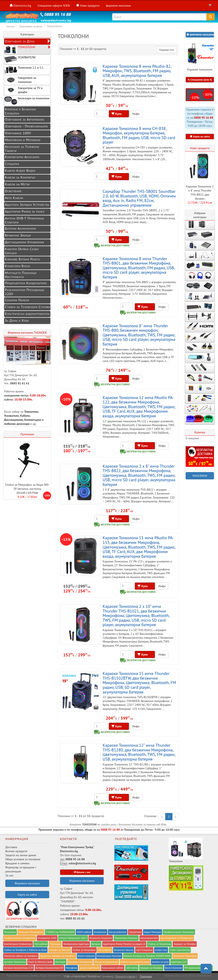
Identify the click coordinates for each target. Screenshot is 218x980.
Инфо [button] (136, 114)
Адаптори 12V (179, 962)
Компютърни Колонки (109, 956)
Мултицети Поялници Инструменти (21, 275)
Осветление (13, 191)
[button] (200, 35)
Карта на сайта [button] (200, 136)
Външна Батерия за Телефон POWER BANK (147, 956)
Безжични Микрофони (31, 932)
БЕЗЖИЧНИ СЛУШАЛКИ (22, 914)
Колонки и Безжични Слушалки (20, 111)
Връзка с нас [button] (82, 872)
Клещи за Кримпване (106, 962)
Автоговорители (149, 938)
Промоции (27, 434)
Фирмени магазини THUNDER (27, 333)
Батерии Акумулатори (20, 228)
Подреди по (166, 50)
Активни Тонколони (15, 962)
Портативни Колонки (126, 938)
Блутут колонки (86, 956)
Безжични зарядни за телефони (58, 956)
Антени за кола (160, 962)
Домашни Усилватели (80, 962)
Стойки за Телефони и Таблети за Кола (25, 950)
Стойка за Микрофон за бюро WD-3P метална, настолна (27, 487)
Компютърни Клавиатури (18, 944)
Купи (119, 114)
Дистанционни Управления (24, 242)
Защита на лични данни (21, 855)
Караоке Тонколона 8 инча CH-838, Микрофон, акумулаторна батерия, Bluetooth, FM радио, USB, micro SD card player (139, 135)
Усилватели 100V (47, 938)
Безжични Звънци (18, 235)
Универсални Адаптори (76, 944)
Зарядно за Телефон (151, 968)
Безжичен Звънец (124, 950)
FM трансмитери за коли (198, 968)
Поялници (55, 944)
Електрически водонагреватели (27, 314)
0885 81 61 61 (20, 383)
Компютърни (33, 420)
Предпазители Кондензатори (26, 283)
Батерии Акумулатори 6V (49, 968)
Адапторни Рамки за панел (25, 211)
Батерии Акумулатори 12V (19, 968)
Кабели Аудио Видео (20, 170)
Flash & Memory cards (40, 962)
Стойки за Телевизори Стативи (28, 307)
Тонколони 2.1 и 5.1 (24, 70)
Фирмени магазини (82, 881)
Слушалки (12, 164)
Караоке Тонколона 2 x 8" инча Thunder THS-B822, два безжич (200, 192)
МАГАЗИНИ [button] (200, 476)
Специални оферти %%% (54, 6)
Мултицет (60, 962)
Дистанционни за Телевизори (177, 938)
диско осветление (90, 968)
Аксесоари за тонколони (27, 100)
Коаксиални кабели (113, 968)
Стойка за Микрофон (84, 950)
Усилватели (11, 416)
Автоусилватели (118, 932)
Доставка (11, 847)
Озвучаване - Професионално (26, 126)
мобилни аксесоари (17, 424)
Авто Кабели (14, 198)
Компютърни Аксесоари (22, 157)
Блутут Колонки (174, 968)
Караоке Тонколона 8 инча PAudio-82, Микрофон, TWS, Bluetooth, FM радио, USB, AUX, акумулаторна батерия (137, 71)
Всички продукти (16, 851)
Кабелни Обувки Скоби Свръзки (22, 251)
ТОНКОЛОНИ (27, 49)
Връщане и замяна (17, 863)
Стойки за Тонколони (159, 944)
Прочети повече (125, 976)
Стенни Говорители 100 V (73, 938)
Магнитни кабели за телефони (21, 956)
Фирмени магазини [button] (27, 883)
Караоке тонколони (200, 57)
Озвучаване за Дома (28, 41)
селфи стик (161, 950)
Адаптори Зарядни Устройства (27, 205)
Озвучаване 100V (18, 133)
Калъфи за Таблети (60, 950)
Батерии (96, 944)
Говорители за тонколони (20, 80)
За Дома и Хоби (17, 320)
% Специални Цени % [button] (200, 80)
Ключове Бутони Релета (22, 259)
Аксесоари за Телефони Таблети (22, 149)
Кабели (25, 416)
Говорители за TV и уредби (23, 90)
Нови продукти (200, 148)
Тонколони (31, 412)
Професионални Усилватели (20, 938)
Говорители (135, 932)
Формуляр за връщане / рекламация (21, 869)
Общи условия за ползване (23, 859)
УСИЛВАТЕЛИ (20, 60)
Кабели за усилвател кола (135, 962)
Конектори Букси (17, 266)
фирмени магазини (118, 6)
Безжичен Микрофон (185, 956)
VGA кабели (41, 944)
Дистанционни (14, 420)
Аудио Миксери (153, 932)
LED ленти (132, 968)
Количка (200, 432)
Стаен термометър (180, 950)
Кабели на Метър (17, 184)
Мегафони (72, 968)
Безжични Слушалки (101, 938)
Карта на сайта (27, 895)
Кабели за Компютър (20, 177)
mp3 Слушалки (144, 950)
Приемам (146, 976)
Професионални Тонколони (179, 932)
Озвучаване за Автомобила (25, 119)
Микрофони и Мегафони (23, 140)
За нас (9, 875)
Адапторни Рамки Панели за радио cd (124, 944)
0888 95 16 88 (204, 118)
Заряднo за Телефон (185, 944)
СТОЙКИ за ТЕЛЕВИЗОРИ (60, 932)
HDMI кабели (84, 932)
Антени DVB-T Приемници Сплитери (24, 220)
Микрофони (105, 950)
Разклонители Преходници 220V (25, 292)
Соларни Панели (17, 300)
